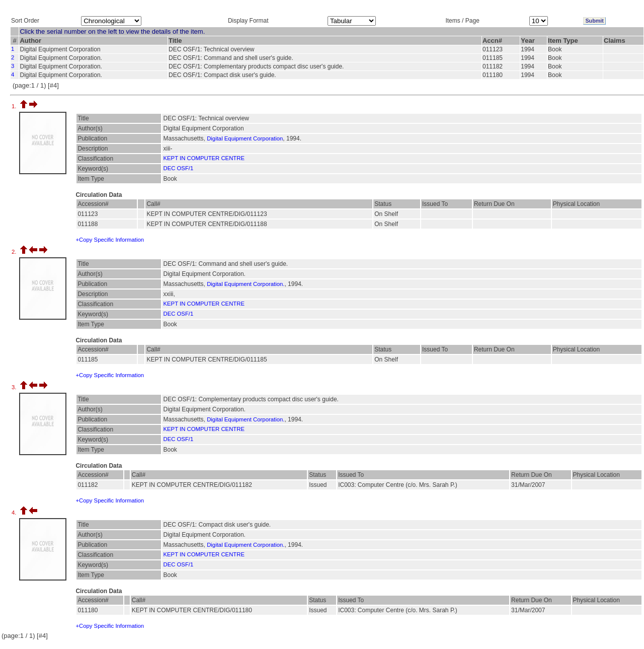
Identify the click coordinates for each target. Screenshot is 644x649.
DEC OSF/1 (178, 168)
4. (15, 513)
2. (15, 252)
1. (15, 106)
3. (15, 387)
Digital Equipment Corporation (245, 138)
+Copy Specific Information (110, 240)
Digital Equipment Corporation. (246, 284)
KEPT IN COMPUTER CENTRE (204, 158)
